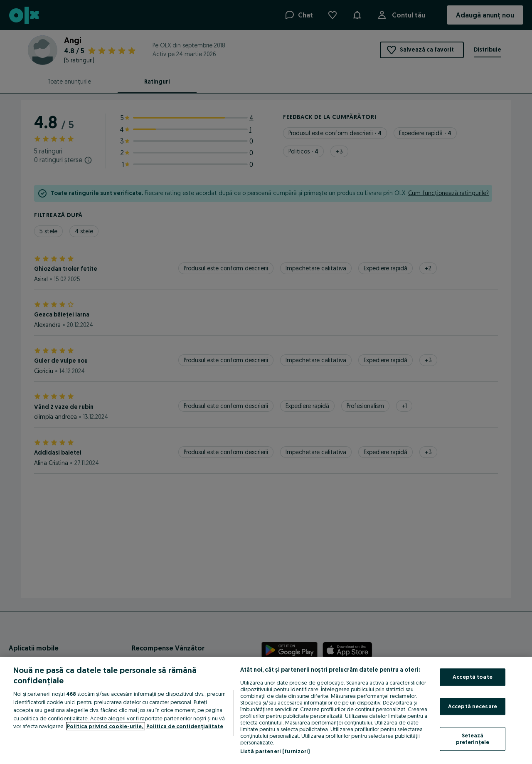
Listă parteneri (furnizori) (275, 751)
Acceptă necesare (473, 706)
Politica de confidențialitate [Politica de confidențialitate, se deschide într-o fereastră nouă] (185, 726)
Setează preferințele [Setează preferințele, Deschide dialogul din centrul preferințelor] (473, 739)
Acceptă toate (473, 677)
